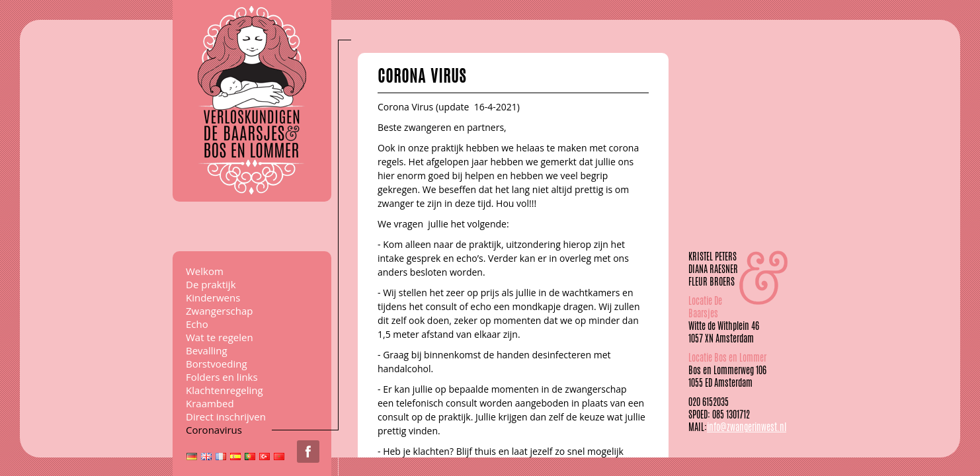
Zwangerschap (219, 311)
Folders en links (222, 377)
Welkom (205, 271)
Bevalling (207, 350)
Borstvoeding (217, 364)
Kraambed (210, 403)
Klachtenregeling (225, 390)
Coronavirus (214, 430)
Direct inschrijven (226, 416)
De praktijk (211, 284)
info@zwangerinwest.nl (747, 427)
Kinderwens (213, 297)
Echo (197, 324)
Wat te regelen (220, 337)
